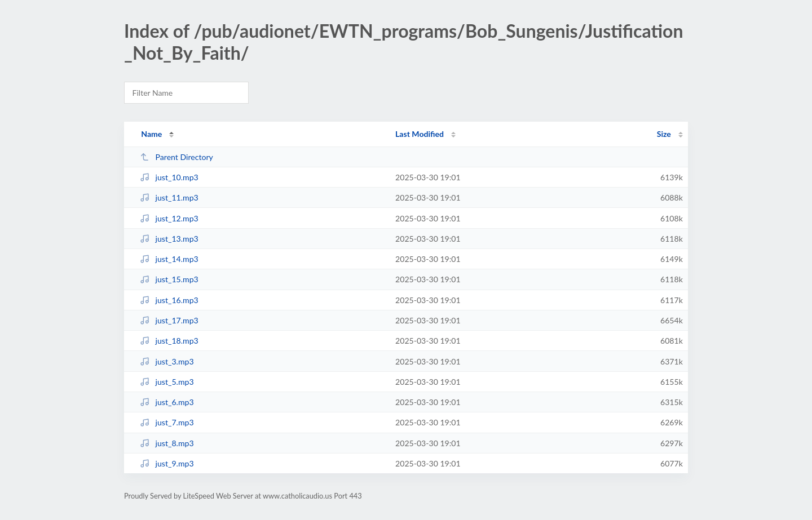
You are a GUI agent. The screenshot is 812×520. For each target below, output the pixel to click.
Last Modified (420, 134)
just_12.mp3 (169, 218)
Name (151, 134)
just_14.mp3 (169, 259)
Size (664, 134)
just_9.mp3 (167, 463)
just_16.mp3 (169, 300)
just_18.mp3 (169, 341)
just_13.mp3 (169, 239)
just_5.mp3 (167, 382)
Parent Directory (176, 157)
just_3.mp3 (167, 361)
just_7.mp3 (167, 422)
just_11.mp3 (169, 197)
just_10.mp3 (169, 177)
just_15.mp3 (169, 279)
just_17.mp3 (169, 320)
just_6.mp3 (167, 402)
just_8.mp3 (167, 443)
